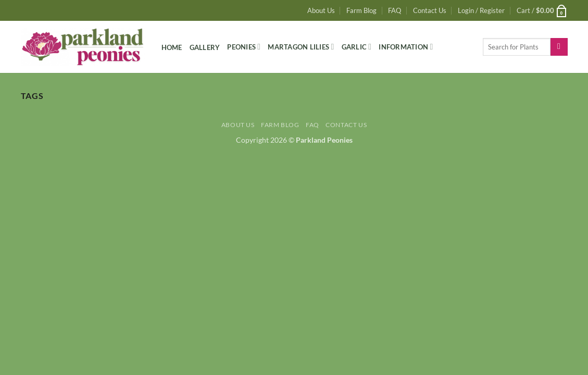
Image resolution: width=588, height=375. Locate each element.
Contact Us (430, 10)
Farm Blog (361, 10)
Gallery (205, 47)
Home (172, 47)
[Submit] (559, 47)
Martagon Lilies (301, 47)
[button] (481, 10)
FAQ (395, 10)
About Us (321, 10)
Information (406, 47)
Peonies (244, 47)
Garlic (357, 47)
